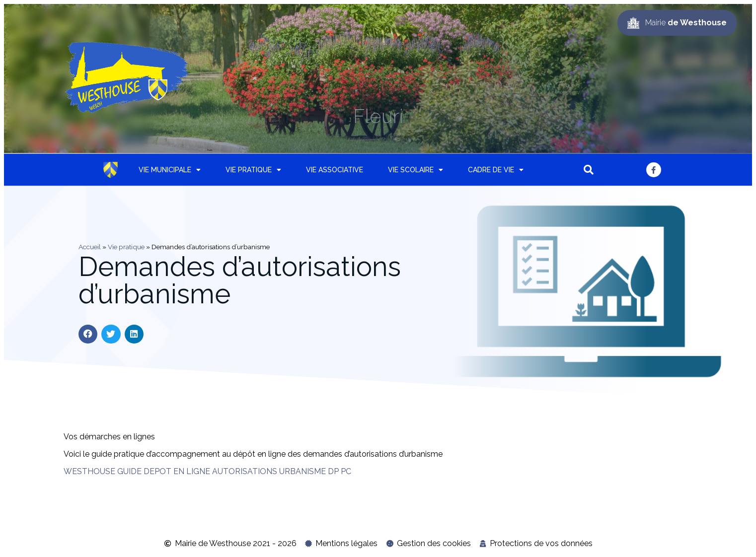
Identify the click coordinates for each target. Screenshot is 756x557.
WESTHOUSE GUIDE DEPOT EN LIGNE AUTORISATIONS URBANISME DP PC (207, 471)
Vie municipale (170, 170)
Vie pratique (253, 170)
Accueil (90, 247)
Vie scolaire (416, 170)
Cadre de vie (496, 170)
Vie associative (335, 170)
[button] (589, 170)
